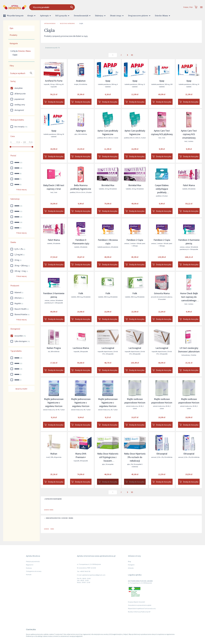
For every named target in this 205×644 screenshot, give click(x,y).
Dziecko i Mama (163, 16)
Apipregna (81, 131)
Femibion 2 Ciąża (135, 240)
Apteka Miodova (50, 24)
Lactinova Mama (81, 348)
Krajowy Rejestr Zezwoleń (136, 602)
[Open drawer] (201, 7)
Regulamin (30, 565)
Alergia (32, 16)
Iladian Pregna (54, 348)
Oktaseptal (162, 454)
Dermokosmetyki (83, 16)
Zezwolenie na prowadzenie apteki (140, 605)
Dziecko (46, 529)
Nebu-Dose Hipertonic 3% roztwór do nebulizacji (135, 457)
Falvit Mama (189, 185)
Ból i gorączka (63, 16)
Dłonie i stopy (117, 16)
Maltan (54, 454)
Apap (108, 81)
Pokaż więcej (21, 190)
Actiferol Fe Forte (54, 81)
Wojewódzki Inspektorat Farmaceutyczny (142, 608)
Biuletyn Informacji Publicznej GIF (139, 612)
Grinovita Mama (162, 293)
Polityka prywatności (33, 561)
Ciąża (81, 24)
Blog (129, 561)
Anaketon (81, 81)
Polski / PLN (188, 7)
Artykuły (131, 568)
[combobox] (77, 7)
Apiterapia (46, 16)
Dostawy (29, 568)
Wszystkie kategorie (14, 16)
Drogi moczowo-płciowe (140, 16)
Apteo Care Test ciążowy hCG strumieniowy (189, 134)
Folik (81, 293)
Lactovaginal (108, 348)
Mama (52, 529)
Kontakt (29, 575)
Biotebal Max (108, 185)
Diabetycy (101, 16)
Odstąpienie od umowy (34, 571)
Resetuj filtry (21, 389)
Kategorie (131, 565)
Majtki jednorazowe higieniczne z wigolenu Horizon (54, 403)
